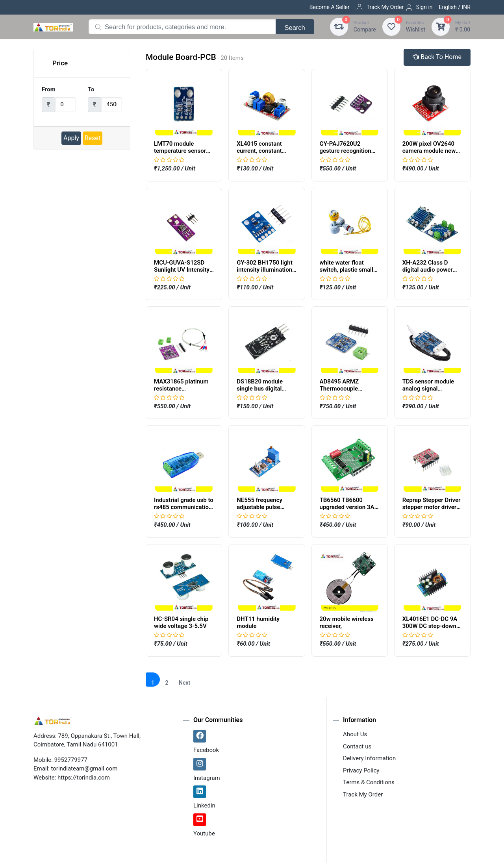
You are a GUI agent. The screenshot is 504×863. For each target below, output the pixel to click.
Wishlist (416, 26)
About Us (355, 734)
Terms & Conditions (369, 782)
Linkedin (204, 806)
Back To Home (437, 57)
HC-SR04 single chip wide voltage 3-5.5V (181, 622)
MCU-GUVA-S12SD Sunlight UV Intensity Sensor (182, 270)
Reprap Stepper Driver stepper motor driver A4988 (432, 507)
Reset (93, 138)
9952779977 (71, 760)
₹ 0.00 (463, 26)
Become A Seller (330, 7)
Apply (71, 138)
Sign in (419, 7)
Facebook (206, 750)
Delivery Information (369, 758)
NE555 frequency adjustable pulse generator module (260, 507)
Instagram (207, 778)
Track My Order (380, 7)
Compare (365, 26)
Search (295, 28)
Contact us (357, 746)
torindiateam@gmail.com (84, 769)
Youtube (204, 833)
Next (184, 683)
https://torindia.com (84, 778)
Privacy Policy (361, 770)
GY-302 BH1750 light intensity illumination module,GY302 (265, 270)
